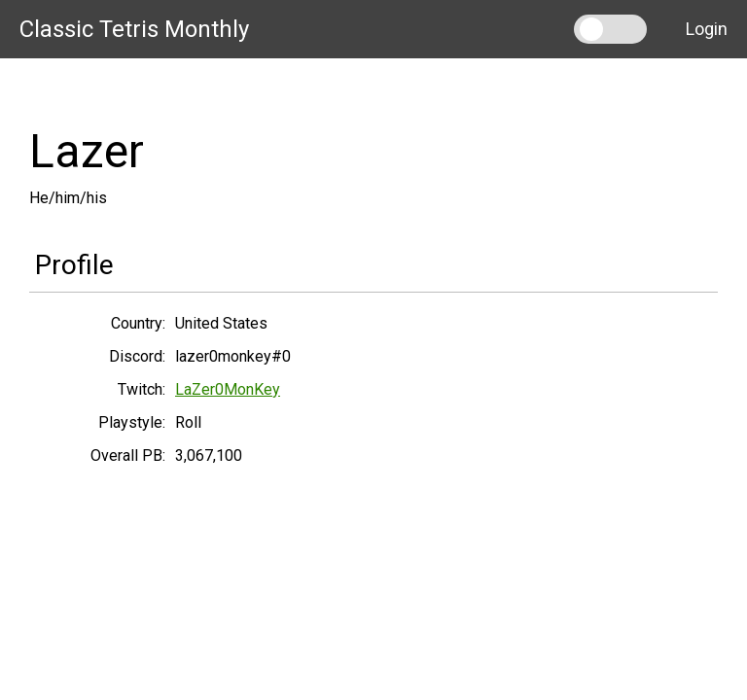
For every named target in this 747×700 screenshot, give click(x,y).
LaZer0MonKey (228, 389)
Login (707, 29)
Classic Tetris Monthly (134, 29)
